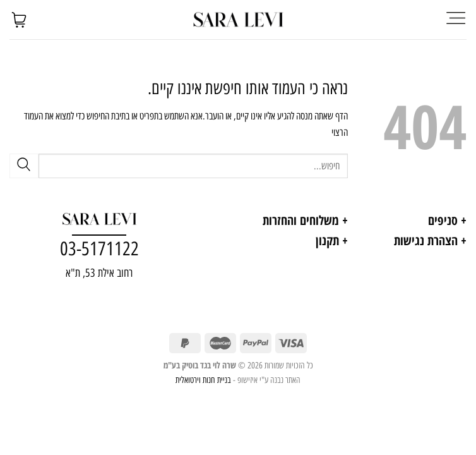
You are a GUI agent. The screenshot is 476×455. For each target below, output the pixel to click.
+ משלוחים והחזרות (305, 220)
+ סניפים (447, 220)
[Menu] (455, 19)
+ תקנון (332, 240)
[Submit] (24, 166)
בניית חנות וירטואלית (203, 380)
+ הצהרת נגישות (430, 240)
